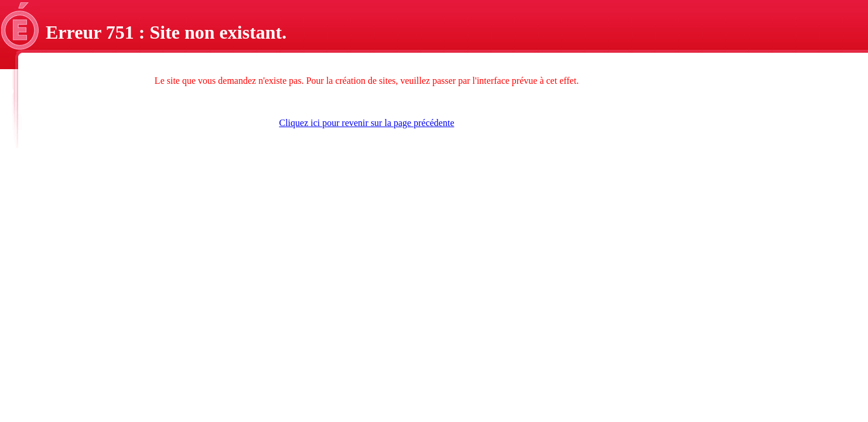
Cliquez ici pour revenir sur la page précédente (367, 123)
